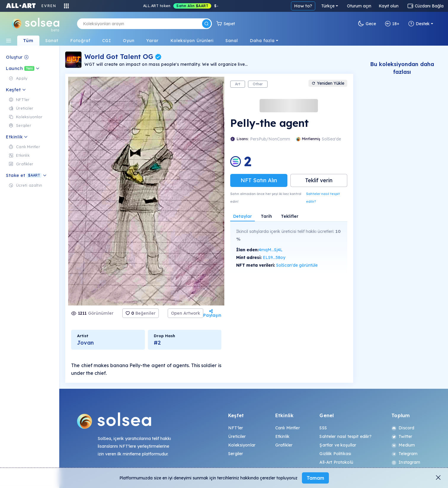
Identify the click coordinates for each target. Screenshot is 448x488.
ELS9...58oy (274, 257)
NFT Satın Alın (259, 180)
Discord (403, 428)
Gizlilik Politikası (335, 454)
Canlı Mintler (288, 428)
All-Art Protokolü (336, 462)
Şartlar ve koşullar (338, 445)
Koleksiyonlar (242, 445)
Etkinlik (282, 436)
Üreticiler (237, 436)
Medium (403, 445)
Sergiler (236, 454)
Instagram (406, 462)
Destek (419, 24)
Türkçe (328, 6)
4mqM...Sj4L (271, 250)
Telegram (404, 454)
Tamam (315, 478)
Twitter (402, 436)
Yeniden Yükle (328, 83)
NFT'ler (236, 428)
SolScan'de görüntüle (297, 265)
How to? (303, 6)
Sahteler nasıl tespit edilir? (323, 198)
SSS (323, 428)
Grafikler (284, 445)
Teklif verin (319, 180)
